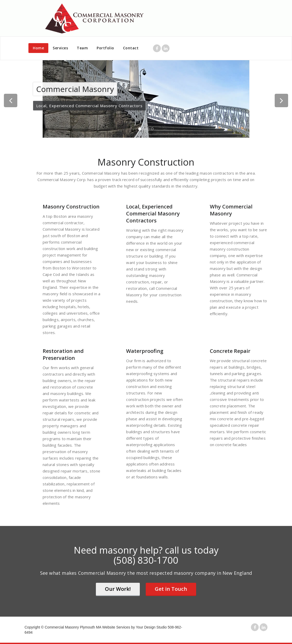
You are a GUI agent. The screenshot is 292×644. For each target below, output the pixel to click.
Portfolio (105, 48)
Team (82, 48)
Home (38, 48)
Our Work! (118, 589)
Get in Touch (171, 589)
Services (60, 48)
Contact (131, 48)
